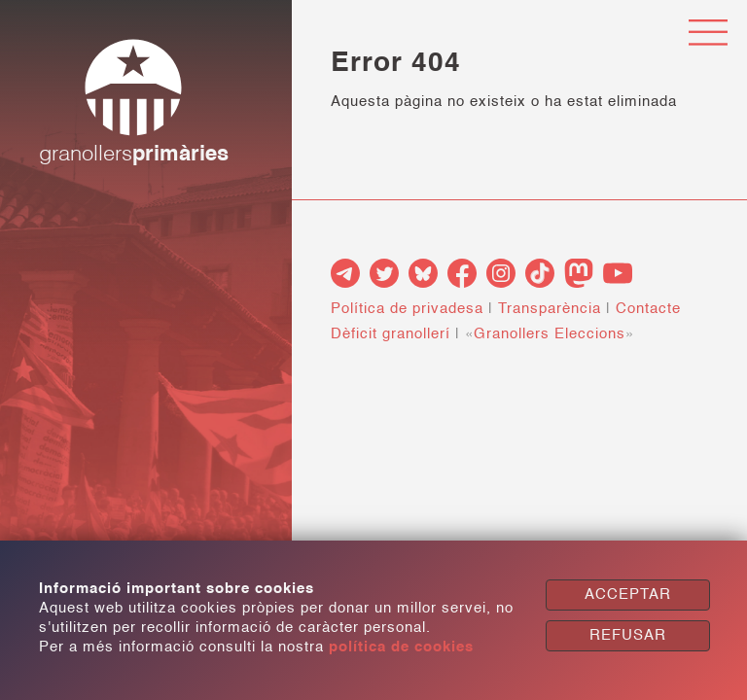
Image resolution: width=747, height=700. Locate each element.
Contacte (648, 309)
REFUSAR (628, 635)
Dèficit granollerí (391, 334)
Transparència (550, 309)
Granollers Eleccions (550, 334)
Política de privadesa (407, 309)
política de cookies (401, 647)
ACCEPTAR (628, 595)
